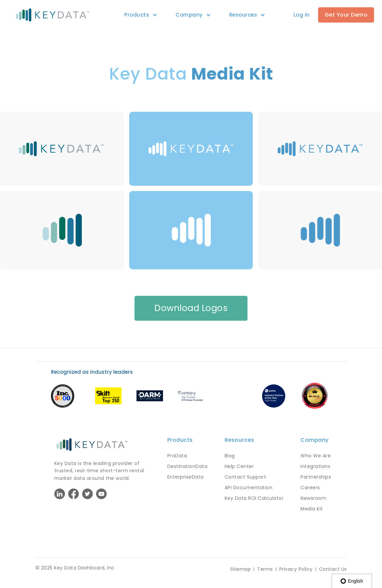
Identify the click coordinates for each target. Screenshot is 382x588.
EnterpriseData (186, 477)
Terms (265, 569)
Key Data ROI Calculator (254, 498)
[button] (137, 15)
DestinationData (188, 466)
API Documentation (249, 488)
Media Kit (312, 509)
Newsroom (313, 498)
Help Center (239, 466)
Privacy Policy (296, 569)
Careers (310, 488)
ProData (177, 456)
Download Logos (191, 308)
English (352, 581)
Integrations (315, 466)
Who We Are (316, 456)
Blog (230, 456)
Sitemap (241, 569)
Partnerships (316, 477)
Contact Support (246, 477)
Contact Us (333, 569)
